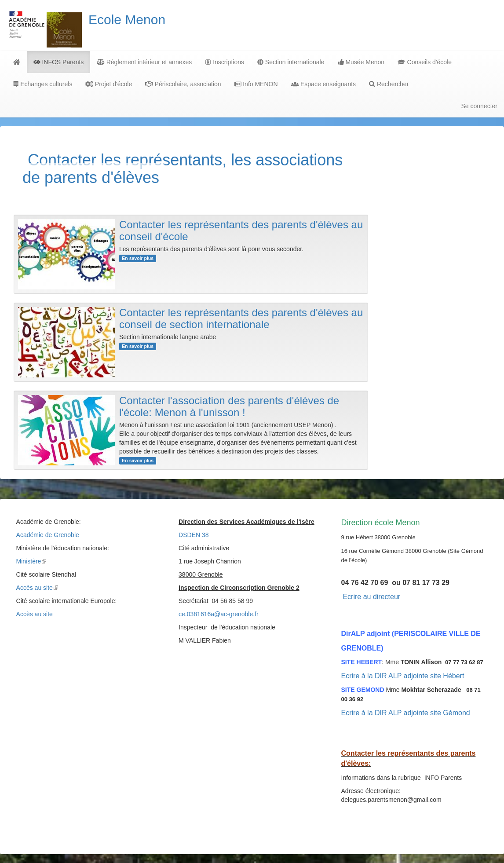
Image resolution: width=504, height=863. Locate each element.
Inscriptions (225, 62)
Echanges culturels (43, 84)
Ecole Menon (127, 20)
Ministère (31, 561)
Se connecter (480, 106)
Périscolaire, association (183, 84)
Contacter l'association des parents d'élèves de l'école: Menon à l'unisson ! (229, 406)
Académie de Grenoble (48, 535)
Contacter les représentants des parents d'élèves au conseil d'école (241, 230)
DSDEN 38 (194, 535)
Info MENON (256, 84)
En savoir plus (138, 258)
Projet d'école (109, 84)
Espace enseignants (323, 84)
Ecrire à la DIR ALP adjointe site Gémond (406, 713)
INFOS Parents (59, 62)
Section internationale (291, 62)
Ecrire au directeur (371, 597)
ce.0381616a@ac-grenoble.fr (219, 614)
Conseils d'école (425, 62)
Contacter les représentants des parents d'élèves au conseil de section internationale (241, 318)
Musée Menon (361, 62)
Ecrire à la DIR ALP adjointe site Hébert (403, 676)
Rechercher (389, 84)
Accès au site (37, 588)
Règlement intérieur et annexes (144, 62)
